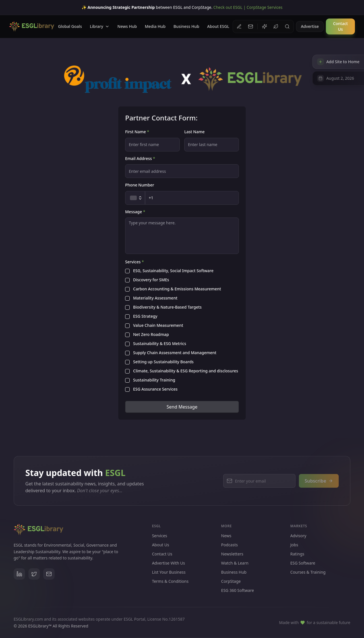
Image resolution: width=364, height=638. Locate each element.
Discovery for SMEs (151, 280)
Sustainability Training (154, 380)
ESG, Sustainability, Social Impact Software (173, 271)
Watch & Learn (235, 568)
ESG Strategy (145, 317)
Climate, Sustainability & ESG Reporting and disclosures (186, 371)
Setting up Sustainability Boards (163, 362)
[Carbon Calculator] (276, 26)
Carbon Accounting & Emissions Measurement (177, 289)
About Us (160, 548)
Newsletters (232, 559)
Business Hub (234, 578)
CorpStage (233, 587)
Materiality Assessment (155, 298)
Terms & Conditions (170, 585)
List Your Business (169, 576)
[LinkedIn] (19, 576)
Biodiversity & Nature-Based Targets (167, 307)
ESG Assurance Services (155, 389)
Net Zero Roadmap (151, 335)
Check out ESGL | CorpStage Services (248, 7)
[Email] (49, 576)
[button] (251, 26)
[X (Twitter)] (34, 576)
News (226, 541)
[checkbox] (127, 271)
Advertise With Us (168, 567)
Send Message (182, 407)
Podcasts (230, 550)
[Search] (287, 26)
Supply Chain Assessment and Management (175, 353)
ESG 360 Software (240, 596)
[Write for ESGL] (239, 26)
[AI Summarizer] (264, 26)
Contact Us (162, 558)
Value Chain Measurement (158, 326)
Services (159, 539)
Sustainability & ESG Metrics (160, 344)
